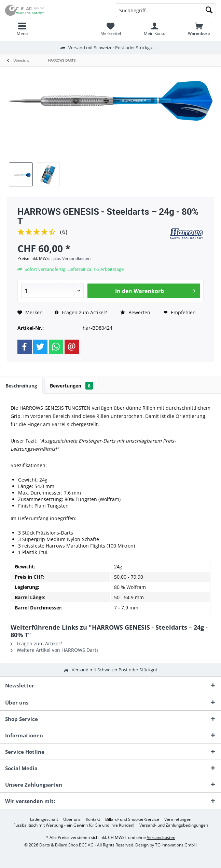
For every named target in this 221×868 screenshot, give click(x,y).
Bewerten (135, 312)
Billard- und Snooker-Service (132, 819)
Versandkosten (161, 837)
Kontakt (93, 819)
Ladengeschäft (44, 819)
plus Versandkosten (72, 258)
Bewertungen (71, 386)
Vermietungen (178, 819)
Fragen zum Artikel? (81, 312)
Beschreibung (21, 386)
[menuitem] (22, 29)
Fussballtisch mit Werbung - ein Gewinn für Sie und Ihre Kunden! (74, 825)
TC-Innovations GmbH (176, 845)
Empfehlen (180, 312)
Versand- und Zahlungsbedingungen (174, 825)
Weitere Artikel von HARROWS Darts (55, 650)
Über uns (72, 819)
